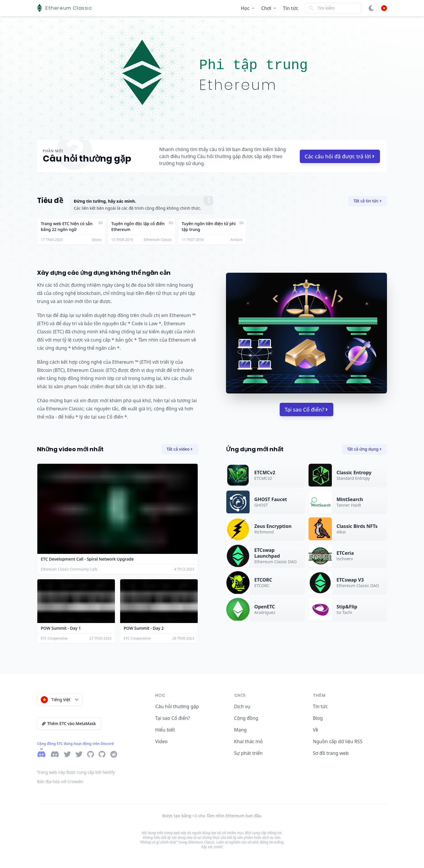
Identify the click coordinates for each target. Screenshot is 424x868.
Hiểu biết (165, 730)
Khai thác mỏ (248, 741)
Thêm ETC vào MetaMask (69, 723)
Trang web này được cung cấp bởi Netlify (76, 772)
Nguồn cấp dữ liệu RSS (338, 741)
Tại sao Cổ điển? (306, 409)
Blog (318, 718)
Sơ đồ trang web (331, 753)
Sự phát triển (248, 753)
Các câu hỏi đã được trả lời (340, 156)
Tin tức (291, 8)
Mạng (240, 730)
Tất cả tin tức (367, 201)
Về (316, 730)
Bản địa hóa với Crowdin (60, 782)
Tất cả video (179, 449)
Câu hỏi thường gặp (177, 706)
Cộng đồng (246, 718)
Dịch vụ (242, 706)
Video (161, 741)
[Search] (333, 8)
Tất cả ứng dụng (364, 449)
